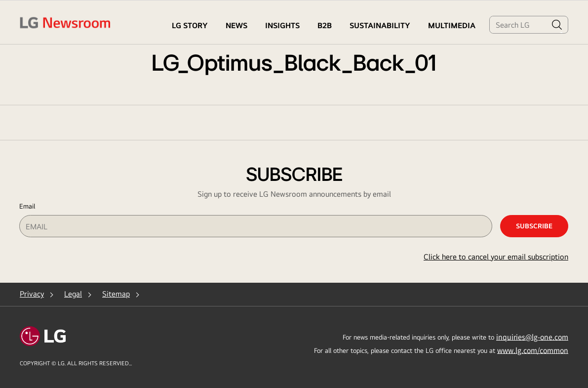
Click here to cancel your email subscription (496, 257)
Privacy (32, 294)
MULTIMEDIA (452, 25)
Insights (282, 25)
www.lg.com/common (533, 350)
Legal (73, 294)
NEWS (236, 25)
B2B (325, 25)
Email (27, 206)
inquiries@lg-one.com (532, 337)
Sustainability (380, 25)
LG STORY (190, 25)
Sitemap (116, 294)
